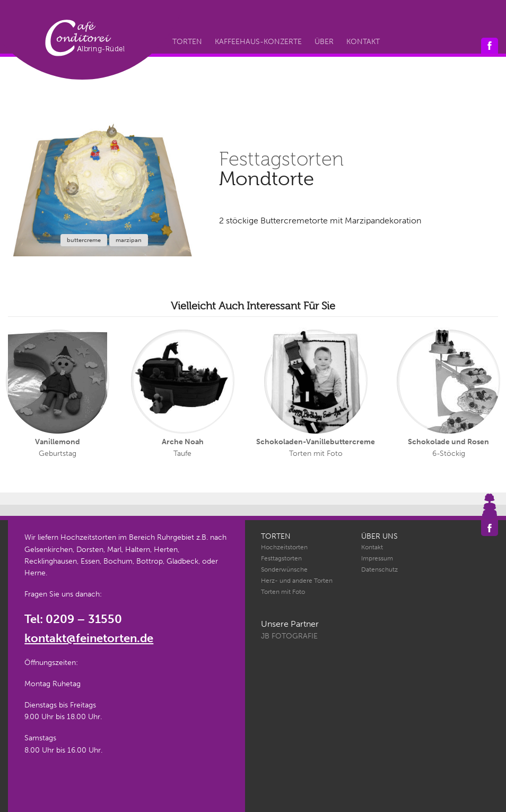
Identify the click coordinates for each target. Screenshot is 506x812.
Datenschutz (379, 569)
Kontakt (363, 42)
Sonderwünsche (284, 569)
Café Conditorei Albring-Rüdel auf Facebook (490, 46)
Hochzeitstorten (284, 547)
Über (324, 42)
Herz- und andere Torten (297, 581)
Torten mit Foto (283, 592)
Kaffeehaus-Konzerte (258, 42)
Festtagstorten (281, 558)
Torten (187, 42)
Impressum (377, 558)
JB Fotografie (289, 636)
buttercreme (84, 240)
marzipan (129, 240)
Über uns (379, 536)
